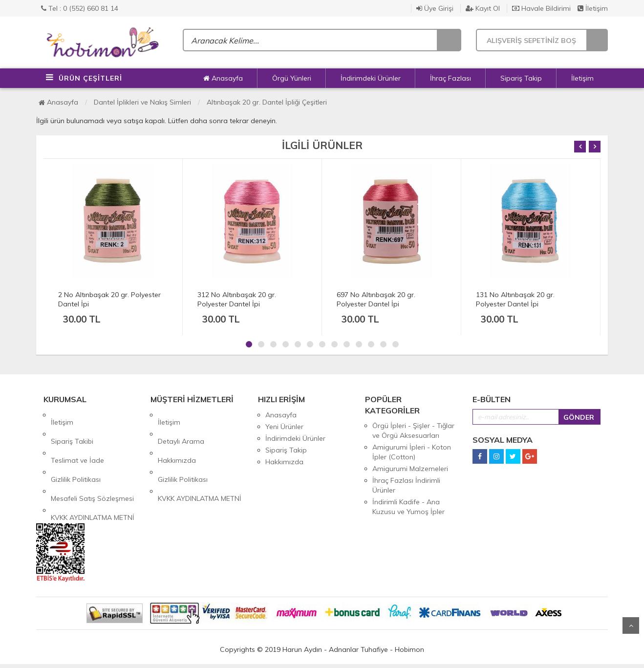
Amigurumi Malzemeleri (410, 469)
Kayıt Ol (483, 8)
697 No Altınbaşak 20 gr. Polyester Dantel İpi (376, 299)
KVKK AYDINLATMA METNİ (93, 474)
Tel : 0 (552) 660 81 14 (80, 8)
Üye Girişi (435, 8)
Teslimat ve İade (77, 438)
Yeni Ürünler (284, 427)
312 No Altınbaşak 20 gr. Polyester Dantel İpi (237, 299)
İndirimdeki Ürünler (371, 78)
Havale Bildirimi (541, 8)
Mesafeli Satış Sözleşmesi (92, 462)
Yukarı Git (631, 625)
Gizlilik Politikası (76, 450)
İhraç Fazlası (451, 78)
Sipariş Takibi (72, 427)
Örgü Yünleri (292, 78)
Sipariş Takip (521, 78)
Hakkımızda (177, 438)
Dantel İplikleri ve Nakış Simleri (142, 102)
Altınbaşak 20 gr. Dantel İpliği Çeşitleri (267, 102)
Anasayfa (223, 78)
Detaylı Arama (181, 427)
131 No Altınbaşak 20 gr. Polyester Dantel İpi (515, 299)
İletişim (593, 8)
